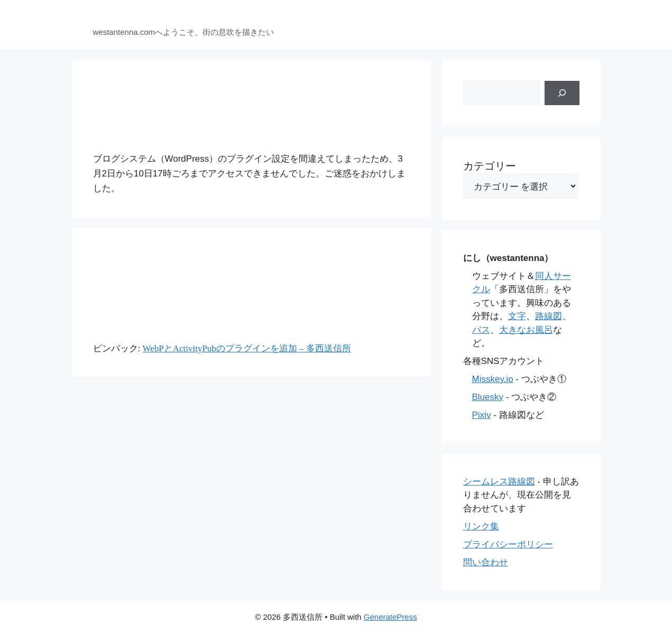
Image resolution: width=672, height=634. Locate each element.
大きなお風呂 (526, 330)
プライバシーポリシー (508, 544)
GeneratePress (390, 617)
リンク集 (481, 526)
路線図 (549, 316)
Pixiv (482, 415)
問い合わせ (486, 562)
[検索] (562, 93)
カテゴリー (490, 166)
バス (481, 330)
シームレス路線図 (499, 482)
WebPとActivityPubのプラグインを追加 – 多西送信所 (246, 348)
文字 (517, 316)
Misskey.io (493, 379)
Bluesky (488, 397)
